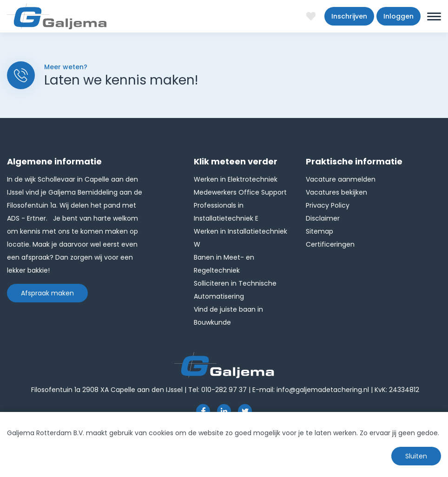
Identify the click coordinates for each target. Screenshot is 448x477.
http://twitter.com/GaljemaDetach (245, 411)
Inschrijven (349, 16)
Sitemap (320, 231)
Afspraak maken (47, 293)
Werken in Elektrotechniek (236, 179)
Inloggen (399, 16)
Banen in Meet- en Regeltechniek (224, 264)
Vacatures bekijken (336, 192)
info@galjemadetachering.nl (323, 390)
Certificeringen (330, 244)
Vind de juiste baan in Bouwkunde (228, 316)
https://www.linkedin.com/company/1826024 (224, 411)
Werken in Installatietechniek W (240, 238)
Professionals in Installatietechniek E (226, 212)
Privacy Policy (328, 205)
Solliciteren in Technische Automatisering (235, 290)
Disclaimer (323, 218)
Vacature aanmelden (341, 179)
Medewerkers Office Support (240, 192)
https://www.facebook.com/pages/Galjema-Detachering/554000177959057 (203, 411)
